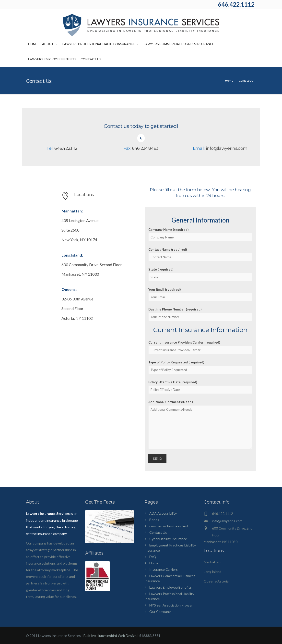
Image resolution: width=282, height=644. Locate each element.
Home (33, 44)
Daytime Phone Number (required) (200, 314)
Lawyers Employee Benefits (52, 60)
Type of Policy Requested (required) (200, 367)
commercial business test (169, 526)
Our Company (160, 612)
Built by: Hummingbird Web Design (110, 636)
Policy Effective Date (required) (200, 387)
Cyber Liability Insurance (168, 539)
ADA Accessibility (163, 513)
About (50, 44)
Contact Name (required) (200, 254)
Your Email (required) (200, 294)
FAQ (153, 557)
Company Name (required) (200, 235)
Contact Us (91, 60)
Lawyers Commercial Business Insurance (179, 44)
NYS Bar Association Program (172, 605)
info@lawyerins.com (227, 148)
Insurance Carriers (164, 569)
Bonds (154, 520)
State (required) (200, 274)
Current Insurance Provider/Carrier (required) (200, 347)
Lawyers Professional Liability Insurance (101, 44)
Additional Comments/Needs (200, 424)
